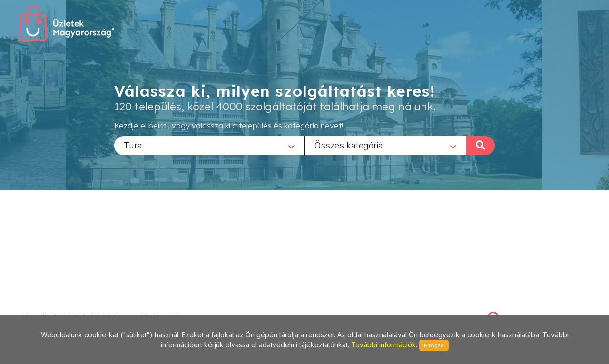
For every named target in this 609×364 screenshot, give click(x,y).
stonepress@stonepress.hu (62, 307)
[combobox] (209, 145)
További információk (383, 345)
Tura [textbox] (133, 145)
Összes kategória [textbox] (349, 145)
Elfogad (434, 345)
